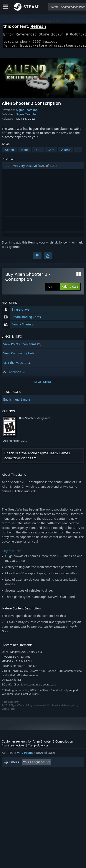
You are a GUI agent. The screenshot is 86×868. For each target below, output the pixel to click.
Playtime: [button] (69, 771)
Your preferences (38, 748)
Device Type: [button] (13, 791)
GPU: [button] (58, 784)
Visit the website (17, 365)
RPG (38, 152)
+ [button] (78, 152)
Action (9, 152)
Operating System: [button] (17, 784)
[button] (43, 168)
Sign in (7, 245)
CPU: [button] (42, 784)
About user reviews (13, 748)
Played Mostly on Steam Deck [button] (25, 778)
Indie (24, 152)
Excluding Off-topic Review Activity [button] (29, 771)
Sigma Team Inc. (27, 112)
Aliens (66, 152)
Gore (51, 152)
